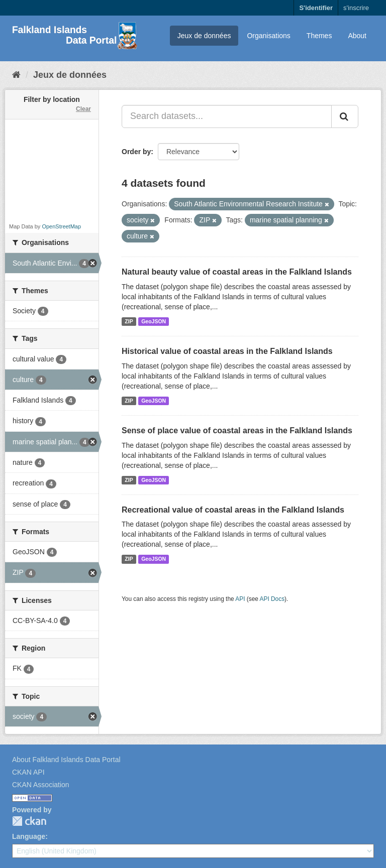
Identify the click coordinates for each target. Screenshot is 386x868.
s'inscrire (356, 8)
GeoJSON (154, 321)
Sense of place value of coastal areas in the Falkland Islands (237, 430)
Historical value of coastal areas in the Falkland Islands (227, 351)
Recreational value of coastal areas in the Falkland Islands (233, 510)
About (357, 36)
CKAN (29, 821)
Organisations (268, 36)
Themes (319, 36)
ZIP (129, 321)
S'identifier (316, 8)
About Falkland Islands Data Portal (66, 760)
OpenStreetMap (61, 226)
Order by (136, 152)
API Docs (272, 599)
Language (29, 836)
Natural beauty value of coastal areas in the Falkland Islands (237, 272)
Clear (83, 109)
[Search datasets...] (227, 116)
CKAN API (28, 772)
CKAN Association (41, 785)
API (240, 599)
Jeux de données (204, 36)
